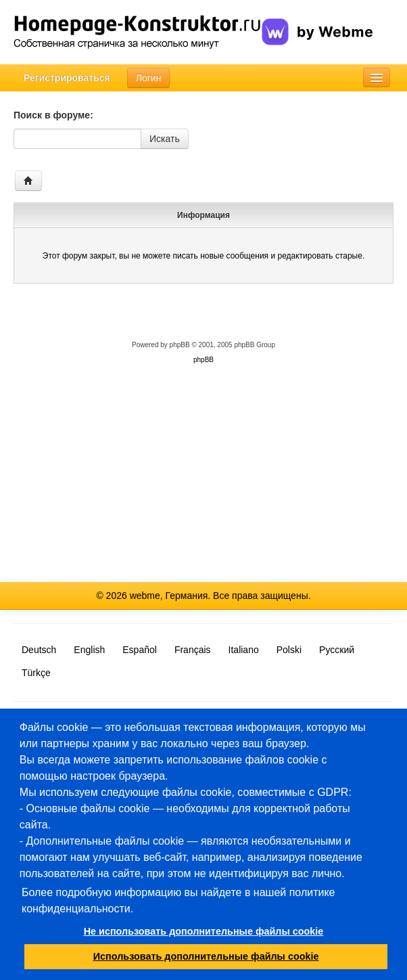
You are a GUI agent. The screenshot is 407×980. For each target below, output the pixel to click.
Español (140, 650)
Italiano (244, 650)
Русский (337, 650)
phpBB (180, 345)
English (89, 650)
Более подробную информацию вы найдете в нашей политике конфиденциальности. (178, 900)
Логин (149, 78)
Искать (165, 139)
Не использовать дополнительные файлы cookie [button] (204, 931)
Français (193, 650)
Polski (289, 650)
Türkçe (36, 673)
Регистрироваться (67, 78)
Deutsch (39, 650)
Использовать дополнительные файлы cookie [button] (206, 956)
